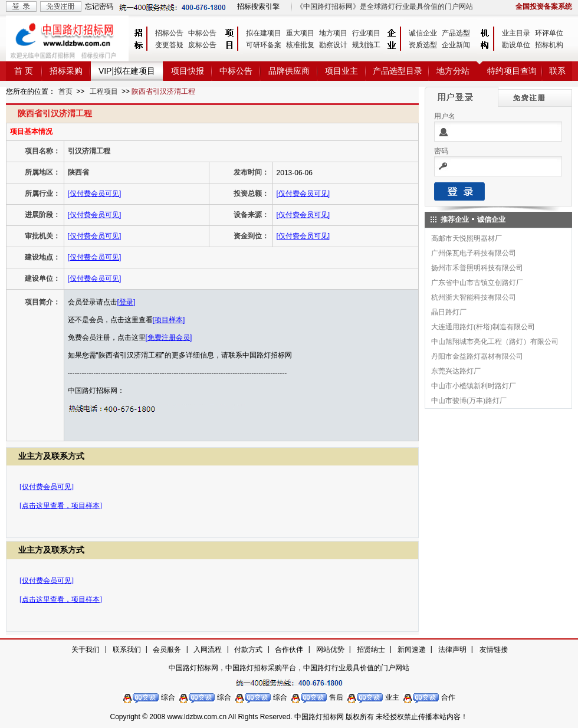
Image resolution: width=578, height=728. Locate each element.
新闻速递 (412, 650)
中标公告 (202, 33)
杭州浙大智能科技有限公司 (474, 297)
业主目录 (516, 33)
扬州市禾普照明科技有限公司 (477, 268)
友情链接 (494, 650)
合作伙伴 (289, 650)
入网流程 (208, 650)
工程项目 (104, 91)
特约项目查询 (512, 71)
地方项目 (333, 33)
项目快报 (188, 71)
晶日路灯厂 (449, 312)
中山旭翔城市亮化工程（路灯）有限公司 (495, 342)
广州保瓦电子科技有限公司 (474, 253)
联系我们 (127, 650)
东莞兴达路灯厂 (456, 371)
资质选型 (423, 45)
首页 (65, 91)
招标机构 (549, 45)
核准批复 (300, 45)
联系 (557, 71)
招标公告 (169, 33)
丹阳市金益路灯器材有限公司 (477, 356)
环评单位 (549, 33)
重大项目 (300, 33)
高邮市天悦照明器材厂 (467, 238)
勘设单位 (516, 45)
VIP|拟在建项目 (127, 71)
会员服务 (167, 650)
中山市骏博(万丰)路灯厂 (469, 401)
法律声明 (452, 650)
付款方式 (248, 650)
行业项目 (366, 33)
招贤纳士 (371, 650)
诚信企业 (423, 33)
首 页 (24, 71)
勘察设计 (333, 45)
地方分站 (453, 71)
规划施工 (366, 45)
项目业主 (341, 71)
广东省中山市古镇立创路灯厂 (477, 283)
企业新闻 (456, 45)
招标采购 (66, 71)
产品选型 (456, 33)
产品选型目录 (398, 71)
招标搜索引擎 (258, 6)
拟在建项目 (264, 33)
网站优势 (330, 650)
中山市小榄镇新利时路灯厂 (474, 386)
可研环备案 (264, 45)
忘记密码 (99, 6)
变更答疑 (169, 45)
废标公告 (202, 45)
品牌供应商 (289, 71)
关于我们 (86, 650)
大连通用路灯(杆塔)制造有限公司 (483, 327)
